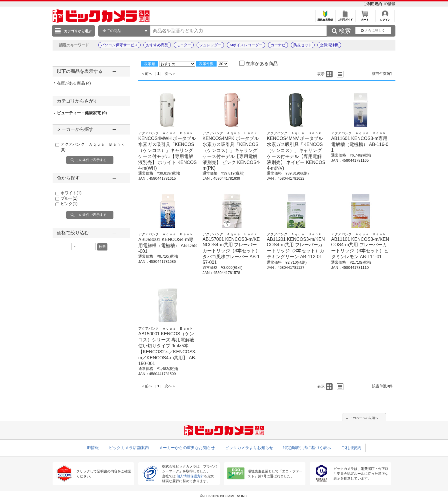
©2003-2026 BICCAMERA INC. (224, 496)
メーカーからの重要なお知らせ (187, 448)
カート (365, 18)
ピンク (69, 204)
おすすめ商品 (157, 45)
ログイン (385, 18)
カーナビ (278, 45)
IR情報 (390, 4)
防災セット (303, 45)
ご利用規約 (373, 4)
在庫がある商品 (74, 83)
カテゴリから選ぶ (78, 31)
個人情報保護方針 (190, 476)
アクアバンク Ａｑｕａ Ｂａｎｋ (166, 133)
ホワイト (71, 193)
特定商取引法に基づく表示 (307, 448)
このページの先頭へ (364, 418)
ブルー (69, 198)
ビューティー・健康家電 (82, 113)
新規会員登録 (325, 18)
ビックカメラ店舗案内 (129, 448)
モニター (184, 45)
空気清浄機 (329, 45)
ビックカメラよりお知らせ (249, 448)
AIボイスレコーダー (246, 45)
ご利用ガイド (345, 18)
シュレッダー (210, 45)
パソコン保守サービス (119, 45)
